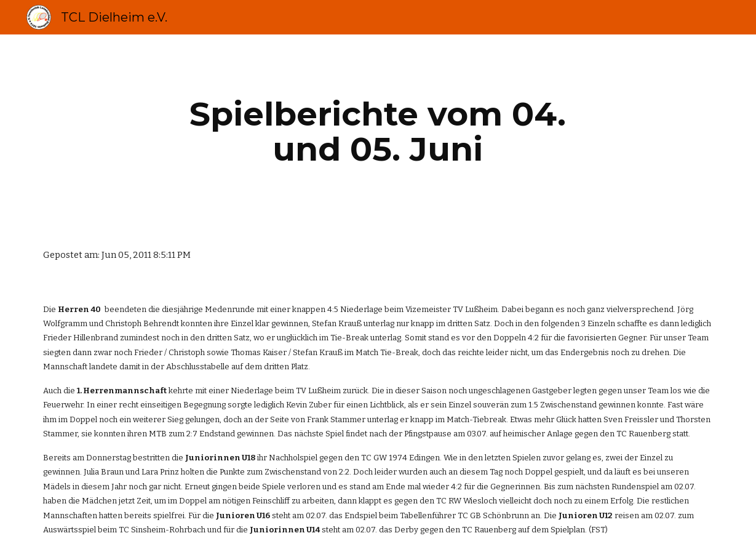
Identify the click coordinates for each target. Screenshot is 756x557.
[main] (378, 131)
